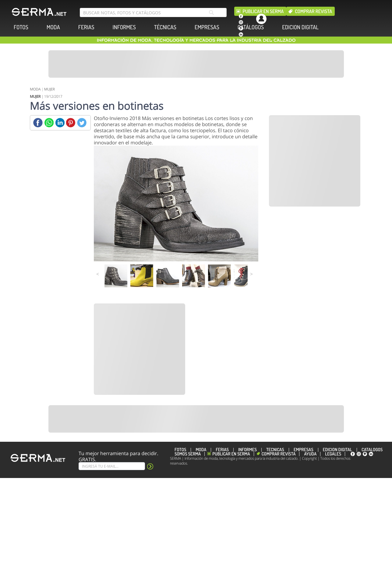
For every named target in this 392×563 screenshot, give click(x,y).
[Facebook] (38, 123)
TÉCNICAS (165, 27)
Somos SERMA (188, 454)
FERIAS (86, 27)
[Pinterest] (71, 123)
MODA (53, 27)
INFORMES (124, 27)
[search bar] (153, 12)
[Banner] (196, 64)
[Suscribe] (112, 466)
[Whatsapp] (49, 123)
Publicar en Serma (263, 11)
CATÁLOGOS (251, 27)
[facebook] (241, 16)
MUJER (49, 89)
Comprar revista (313, 11)
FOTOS (21, 27)
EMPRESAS (207, 27)
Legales (333, 454)
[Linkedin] (60, 123)
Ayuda (310, 454)
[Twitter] (82, 123)
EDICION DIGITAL (300, 27)
